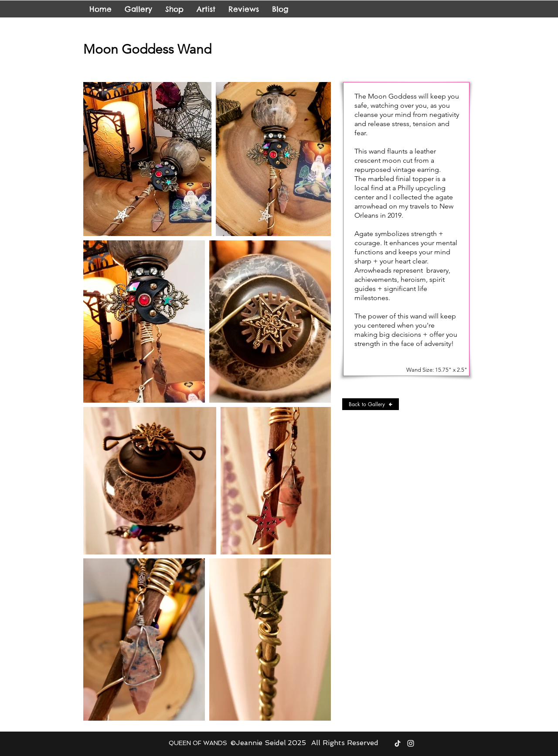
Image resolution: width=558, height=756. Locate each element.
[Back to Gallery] (371, 404)
